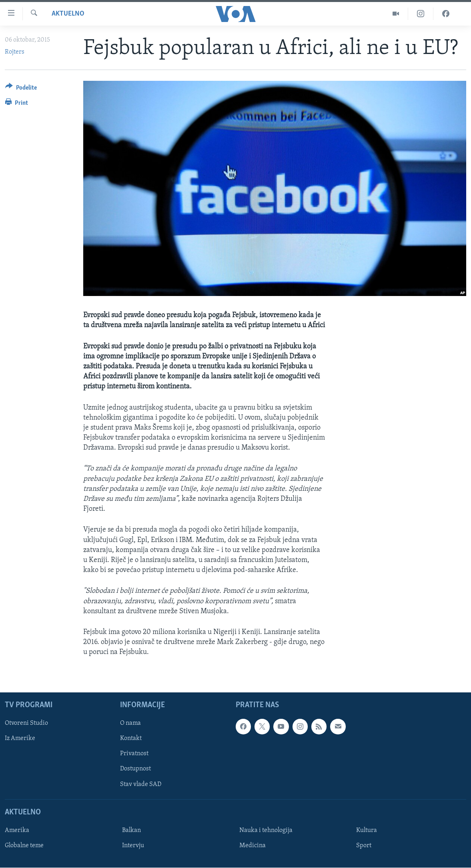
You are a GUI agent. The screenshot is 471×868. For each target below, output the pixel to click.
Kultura (367, 830)
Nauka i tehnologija (266, 830)
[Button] (21, 89)
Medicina (253, 846)
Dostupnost (135, 769)
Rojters (15, 52)
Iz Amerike (20, 739)
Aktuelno (68, 14)
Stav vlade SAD (141, 784)
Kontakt (131, 739)
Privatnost (134, 754)
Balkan (131, 830)
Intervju (133, 846)
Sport (364, 846)
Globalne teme (24, 846)
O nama (130, 724)
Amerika (17, 830)
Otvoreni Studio (26, 724)
